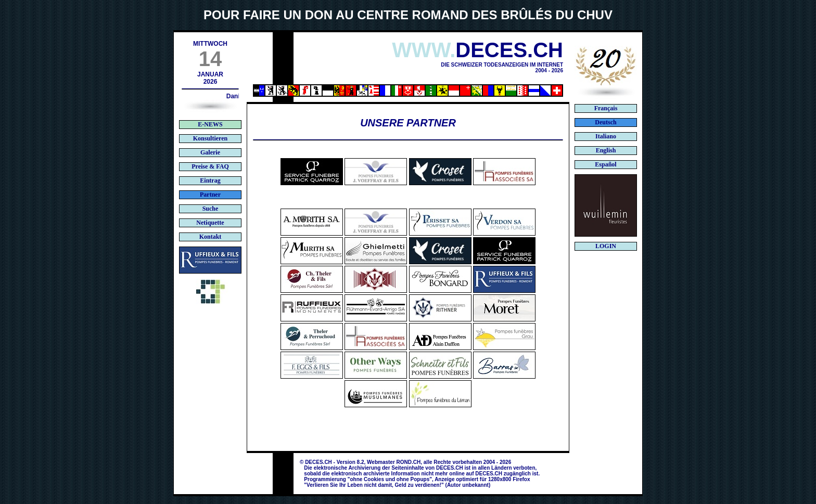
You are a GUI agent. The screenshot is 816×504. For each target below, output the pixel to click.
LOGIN (606, 246)
